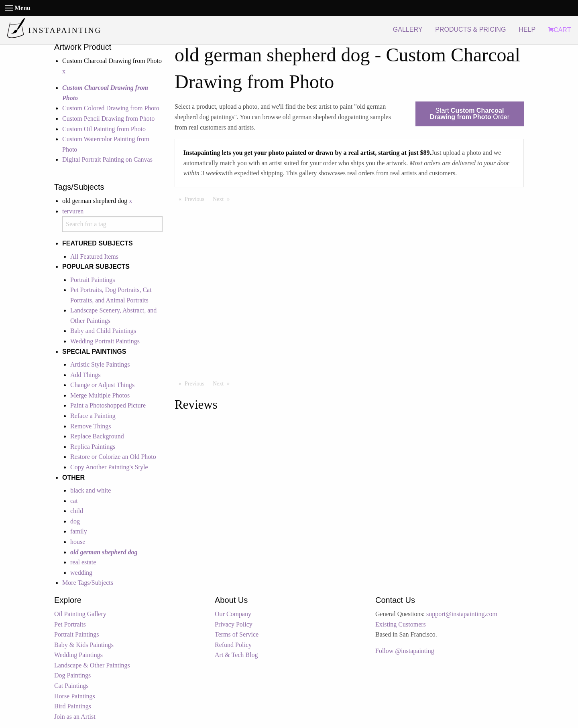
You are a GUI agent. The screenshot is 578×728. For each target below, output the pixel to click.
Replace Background (97, 436)
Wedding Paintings (78, 655)
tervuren (73, 211)
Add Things (85, 375)
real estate (83, 562)
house (78, 542)
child (77, 511)
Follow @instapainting (405, 651)
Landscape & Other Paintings (92, 665)
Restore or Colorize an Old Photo (113, 457)
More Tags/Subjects (88, 583)
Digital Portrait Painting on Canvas (107, 159)
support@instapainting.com (462, 614)
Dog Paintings (72, 675)
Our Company (233, 614)
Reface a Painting (93, 416)
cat (74, 501)
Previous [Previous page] (196, 199)
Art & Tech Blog (236, 655)
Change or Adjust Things (102, 385)
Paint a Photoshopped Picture (108, 405)
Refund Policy (233, 645)
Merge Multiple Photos (100, 395)
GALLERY (408, 29)
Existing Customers (401, 624)
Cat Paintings (71, 686)
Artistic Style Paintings (100, 364)
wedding (81, 573)
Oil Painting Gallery (80, 614)
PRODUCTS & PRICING (470, 29)
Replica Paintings (93, 447)
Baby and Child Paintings (103, 331)
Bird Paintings (73, 706)
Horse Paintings (75, 696)
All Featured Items (94, 257)
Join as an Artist (75, 717)
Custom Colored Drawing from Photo (111, 108)
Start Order (470, 114)
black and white (91, 490)
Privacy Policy (234, 624)
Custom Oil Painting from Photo (104, 129)
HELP (527, 29)
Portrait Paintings (93, 280)
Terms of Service (237, 634)
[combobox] (112, 224)
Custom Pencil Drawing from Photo (108, 119)
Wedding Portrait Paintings (105, 341)
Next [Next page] (223, 199)
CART (560, 30)
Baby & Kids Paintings (84, 645)
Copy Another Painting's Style (109, 467)
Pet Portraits (70, 624)
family (79, 531)
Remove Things (91, 426)
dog (75, 521)
